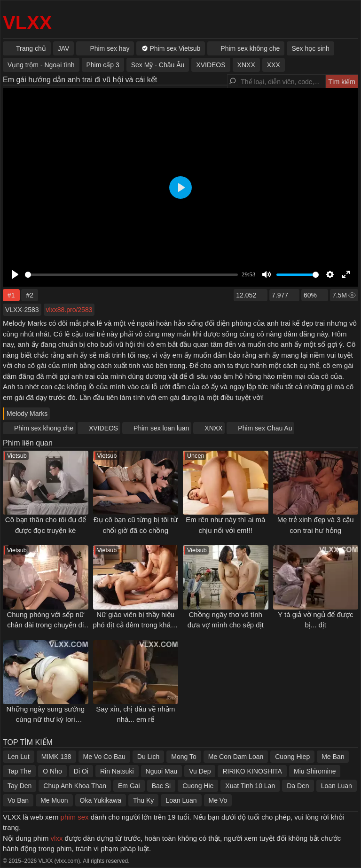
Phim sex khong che (44, 428)
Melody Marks (27, 414)
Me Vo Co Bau (104, 757)
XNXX (213, 428)
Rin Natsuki (117, 771)
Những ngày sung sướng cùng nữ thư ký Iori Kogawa (45, 719)
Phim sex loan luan (161, 428)
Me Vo (218, 800)
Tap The (19, 771)
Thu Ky (143, 800)
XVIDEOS (103, 428)
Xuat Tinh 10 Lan (250, 786)
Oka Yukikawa (101, 800)
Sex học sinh (310, 48)
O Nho (52, 771)
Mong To (184, 757)
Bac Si (161, 786)
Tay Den (20, 786)
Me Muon (54, 800)
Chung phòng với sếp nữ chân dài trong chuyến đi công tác (45, 625)
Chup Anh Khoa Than (75, 786)
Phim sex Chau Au (265, 428)
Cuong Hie (198, 786)
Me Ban (333, 757)
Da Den (298, 786)
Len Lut (19, 757)
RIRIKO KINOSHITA (252, 771)
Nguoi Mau (162, 771)
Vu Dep (200, 771)
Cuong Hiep (292, 757)
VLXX (27, 23)
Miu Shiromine (315, 771)
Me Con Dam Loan (236, 757)
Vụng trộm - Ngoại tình (41, 65)
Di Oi (81, 771)
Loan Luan (337, 786)
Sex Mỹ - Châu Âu (158, 65)
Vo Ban (18, 800)
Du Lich (148, 757)
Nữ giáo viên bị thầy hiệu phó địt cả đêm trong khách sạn (136, 625)
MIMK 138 (56, 757)
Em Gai (129, 786)
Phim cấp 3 (103, 65)
